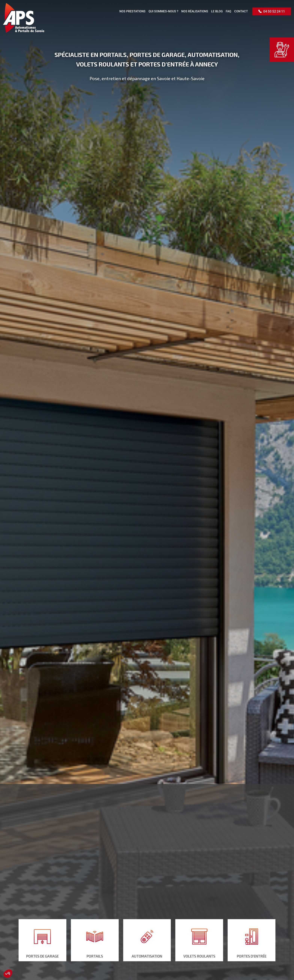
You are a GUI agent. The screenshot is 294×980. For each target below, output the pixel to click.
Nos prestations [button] (132, 11)
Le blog (217, 11)
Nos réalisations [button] (195, 11)
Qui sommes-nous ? (163, 11)
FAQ (228, 11)
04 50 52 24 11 (272, 11)
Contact (241, 11)
